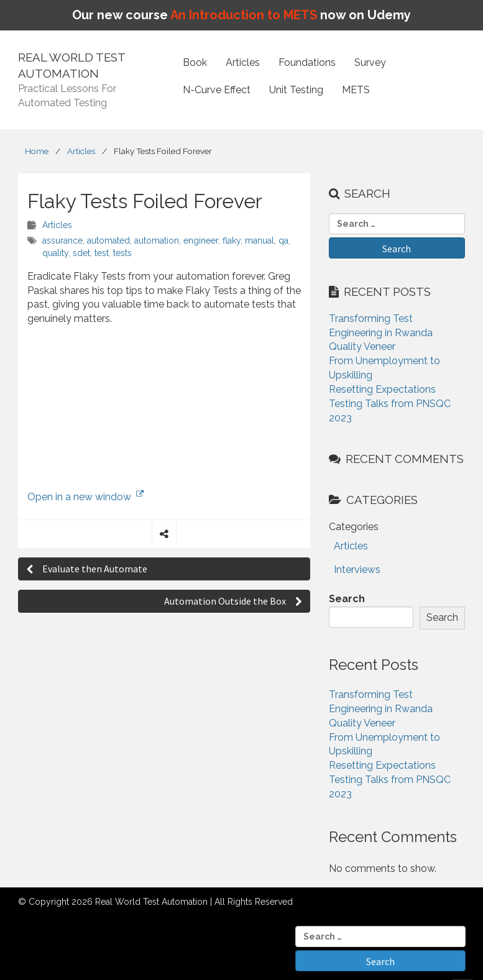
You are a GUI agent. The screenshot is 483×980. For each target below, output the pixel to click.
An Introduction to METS (244, 15)
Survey (370, 62)
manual (260, 240)
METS (356, 90)
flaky (232, 240)
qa (283, 240)
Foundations (307, 62)
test (102, 253)
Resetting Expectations (382, 389)
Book (195, 62)
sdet (81, 253)
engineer (201, 240)
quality (55, 253)
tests (122, 253)
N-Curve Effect (217, 90)
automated (108, 240)
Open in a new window (85, 497)
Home (37, 151)
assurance (62, 240)
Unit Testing (296, 90)
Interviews (357, 570)
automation (157, 240)
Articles (243, 62)
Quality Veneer (362, 346)
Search (347, 599)
